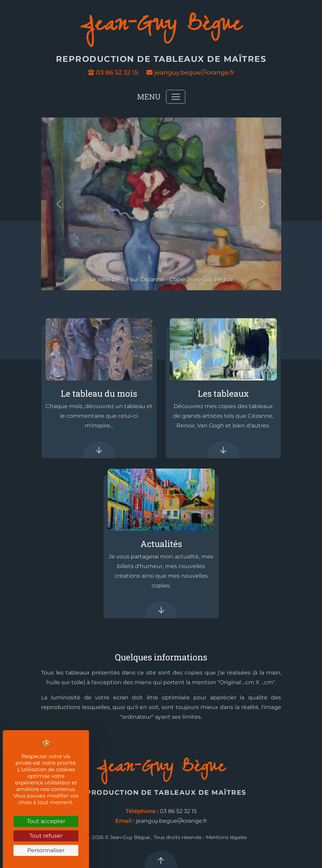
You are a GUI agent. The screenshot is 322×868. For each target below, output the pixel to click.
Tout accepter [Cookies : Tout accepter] (46, 821)
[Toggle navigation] (176, 97)
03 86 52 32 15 (113, 73)
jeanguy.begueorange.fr (190, 73)
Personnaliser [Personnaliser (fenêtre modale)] (46, 850)
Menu (149, 97)
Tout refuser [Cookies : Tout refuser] (46, 836)
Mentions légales (226, 837)
